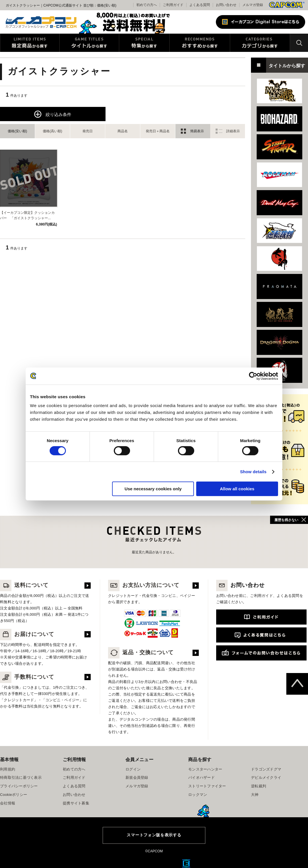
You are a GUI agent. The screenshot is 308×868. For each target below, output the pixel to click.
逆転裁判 (259, 786)
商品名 (123, 131)
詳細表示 (233, 131)
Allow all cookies (237, 489)
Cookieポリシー (14, 795)
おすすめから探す (200, 43)
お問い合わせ (226, 5)
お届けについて (27, 634)
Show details (253, 472)
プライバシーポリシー (19, 786)
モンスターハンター (205, 769)
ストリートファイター (207, 786)
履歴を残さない (286, 520)
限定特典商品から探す (30, 43)
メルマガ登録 (253, 5)
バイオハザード (201, 777)
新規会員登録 (137, 777)
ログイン (133, 769)
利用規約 (8, 769)
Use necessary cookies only (153, 489)
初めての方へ (74, 769)
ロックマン (198, 795)
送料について (24, 585)
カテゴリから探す (260, 43)
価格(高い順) (52, 131)
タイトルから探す (89, 43)
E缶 (186, 863)
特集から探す (144, 43)
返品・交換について (141, 652)
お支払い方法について (144, 585)
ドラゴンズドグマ (266, 769)
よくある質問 (200, 5)
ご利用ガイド (74, 777)
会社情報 (8, 803)
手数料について (27, 677)
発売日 (88, 131)
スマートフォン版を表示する (154, 835)
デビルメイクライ (266, 777)
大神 (255, 795)
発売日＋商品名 (158, 131)
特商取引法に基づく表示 (21, 777)
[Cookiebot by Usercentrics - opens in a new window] (253, 376)
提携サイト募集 (76, 803)
